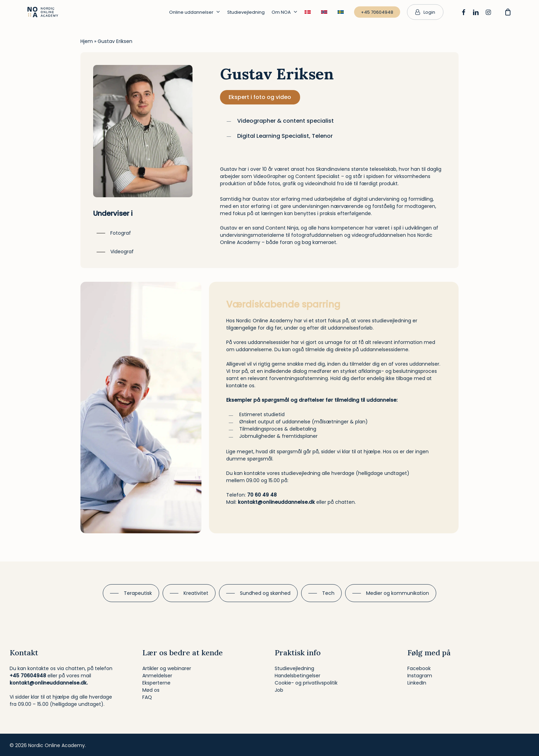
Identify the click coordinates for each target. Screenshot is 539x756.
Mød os (151, 690)
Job (279, 690)
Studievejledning (294, 668)
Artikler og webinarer (167, 668)
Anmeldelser (157, 676)
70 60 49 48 (262, 495)
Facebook (419, 668)
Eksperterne (156, 683)
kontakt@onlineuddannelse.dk (276, 502)
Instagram (420, 676)
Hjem (87, 41)
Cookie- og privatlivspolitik (306, 683)
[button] (114, 233)
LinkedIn (417, 683)
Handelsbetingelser (298, 676)
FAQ (147, 697)
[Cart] (508, 12)
